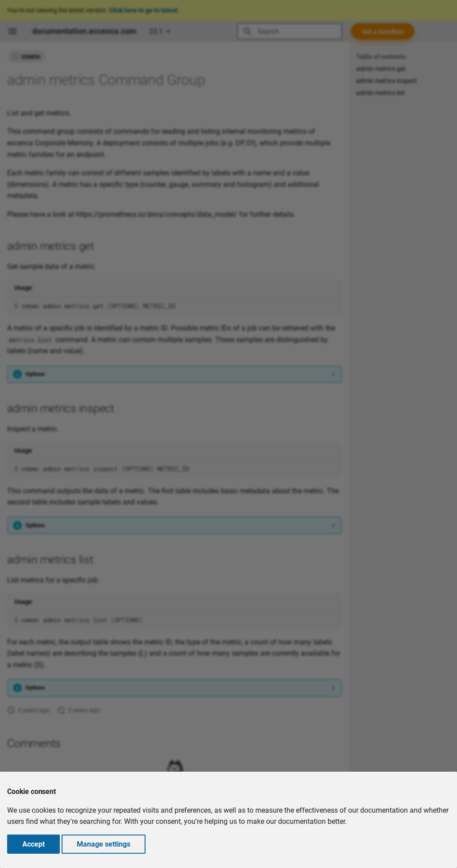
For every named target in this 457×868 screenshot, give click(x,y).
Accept (33, 844)
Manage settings (104, 844)
